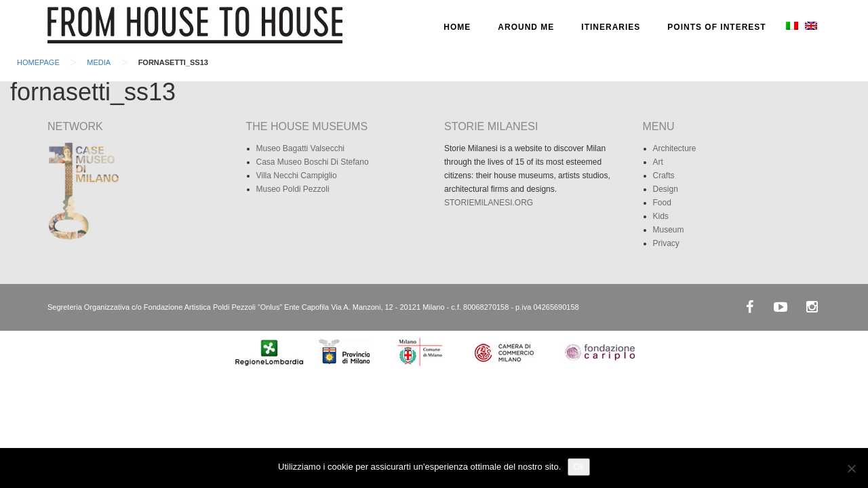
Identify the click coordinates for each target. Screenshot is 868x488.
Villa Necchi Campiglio (297, 176)
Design (666, 189)
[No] (851, 468)
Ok (579, 467)
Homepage (38, 62)
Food (662, 203)
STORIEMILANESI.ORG (489, 203)
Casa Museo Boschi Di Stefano (313, 162)
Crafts (664, 176)
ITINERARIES (611, 27)
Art (658, 162)
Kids (661, 216)
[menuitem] (791, 27)
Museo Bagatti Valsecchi (301, 148)
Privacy (666, 243)
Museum (669, 230)
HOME (457, 27)
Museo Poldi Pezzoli (293, 189)
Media (99, 62)
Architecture (675, 148)
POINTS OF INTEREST (716, 27)
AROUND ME (526, 27)
